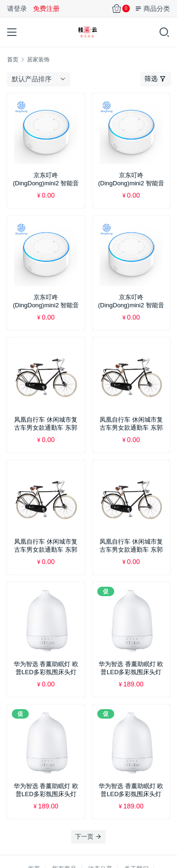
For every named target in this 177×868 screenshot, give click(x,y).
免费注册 (46, 9)
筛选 (155, 78)
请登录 (17, 9)
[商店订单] (41, 79)
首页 (13, 60)
